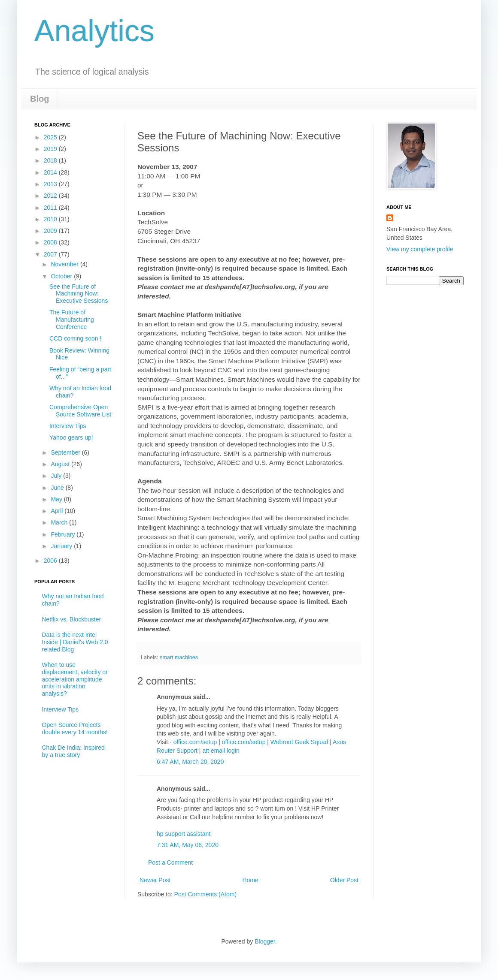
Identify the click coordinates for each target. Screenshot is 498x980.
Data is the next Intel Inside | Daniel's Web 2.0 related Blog (75, 642)
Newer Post (155, 880)
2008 (51, 242)
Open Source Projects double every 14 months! (75, 728)
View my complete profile (420, 249)
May (57, 499)
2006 (51, 561)
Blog (39, 99)
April (58, 511)
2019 (51, 149)
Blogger (265, 941)
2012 (51, 196)
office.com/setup (195, 742)
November (65, 264)
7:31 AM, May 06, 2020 (188, 845)
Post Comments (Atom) (205, 894)
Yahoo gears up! (71, 437)
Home (250, 880)
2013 (51, 184)
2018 (51, 160)
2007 (51, 254)
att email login (221, 751)
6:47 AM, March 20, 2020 (190, 762)
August (61, 464)
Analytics (94, 31)
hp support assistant (184, 834)
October (62, 276)
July (57, 476)
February (64, 534)
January (62, 546)
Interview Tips (68, 426)
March (60, 522)
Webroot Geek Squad (299, 742)
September (66, 452)
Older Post (344, 880)
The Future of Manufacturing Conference (72, 320)
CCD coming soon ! (75, 338)
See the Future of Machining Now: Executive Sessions (79, 294)
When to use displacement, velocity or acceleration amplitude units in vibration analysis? (75, 679)
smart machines (179, 657)
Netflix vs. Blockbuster (72, 619)
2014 (51, 172)
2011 (51, 208)
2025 (51, 137)
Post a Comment (170, 862)
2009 (51, 231)
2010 (51, 219)
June (58, 488)
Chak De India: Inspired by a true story (73, 751)
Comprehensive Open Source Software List (80, 411)
